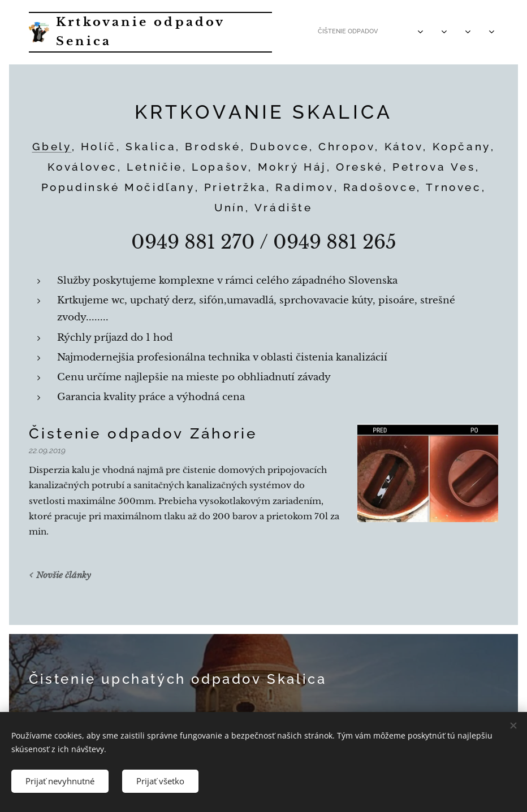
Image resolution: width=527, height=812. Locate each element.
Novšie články (64, 575)
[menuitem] (363, 32)
